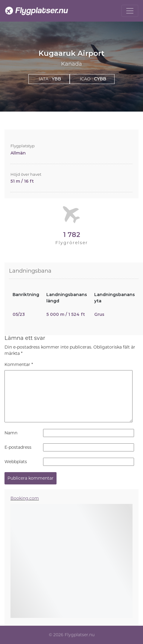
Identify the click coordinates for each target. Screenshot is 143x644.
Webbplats (16, 462)
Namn (11, 433)
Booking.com (25, 498)
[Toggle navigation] (130, 11)
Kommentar (19, 364)
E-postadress (18, 447)
